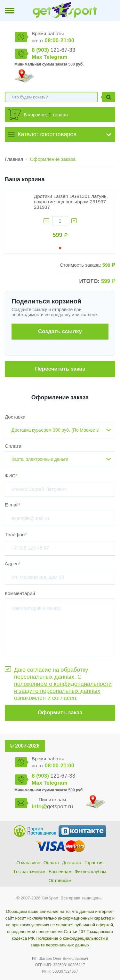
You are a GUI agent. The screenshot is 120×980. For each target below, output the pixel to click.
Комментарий (20, 593)
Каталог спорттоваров (47, 134)
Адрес (13, 564)
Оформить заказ (60, 713)
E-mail (12, 505)
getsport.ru (52, 807)
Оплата (13, 446)
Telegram (55, 57)
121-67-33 (53, 50)
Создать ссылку (60, 331)
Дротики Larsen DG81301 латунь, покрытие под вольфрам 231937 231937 (71, 202)
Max (37, 57)
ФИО (11, 476)
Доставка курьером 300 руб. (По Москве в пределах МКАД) (55, 433)
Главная (14, 159)
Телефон (16, 534)
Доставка (15, 417)
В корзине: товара (46, 115)
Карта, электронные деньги (40, 459)
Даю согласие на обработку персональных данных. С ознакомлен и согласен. (63, 684)
